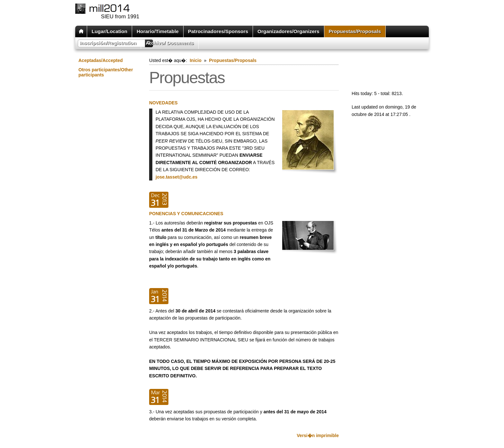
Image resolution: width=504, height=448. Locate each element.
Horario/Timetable (158, 31)
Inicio (196, 60)
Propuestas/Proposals (355, 31)
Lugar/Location (109, 31)
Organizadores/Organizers (288, 31)
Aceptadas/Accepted (101, 60)
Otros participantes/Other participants (106, 72)
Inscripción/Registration (108, 43)
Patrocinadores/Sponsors (218, 31)
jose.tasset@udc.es (176, 177)
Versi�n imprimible (318, 435)
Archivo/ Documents (170, 43)
